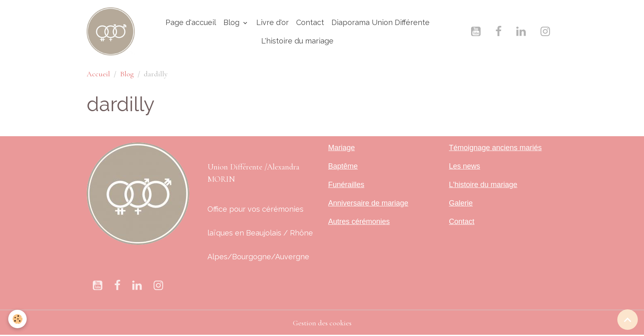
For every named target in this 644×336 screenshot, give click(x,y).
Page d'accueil (191, 22)
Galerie (461, 203)
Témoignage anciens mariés (495, 148)
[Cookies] (17, 319)
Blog (232, 22)
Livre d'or (273, 22)
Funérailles (346, 185)
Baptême (343, 166)
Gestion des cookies (322, 323)
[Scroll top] (628, 320)
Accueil (98, 74)
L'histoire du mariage (297, 41)
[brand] (111, 31)
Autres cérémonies (359, 222)
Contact (310, 22)
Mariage (342, 148)
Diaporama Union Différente (381, 22)
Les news (465, 166)
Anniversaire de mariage (368, 203)
